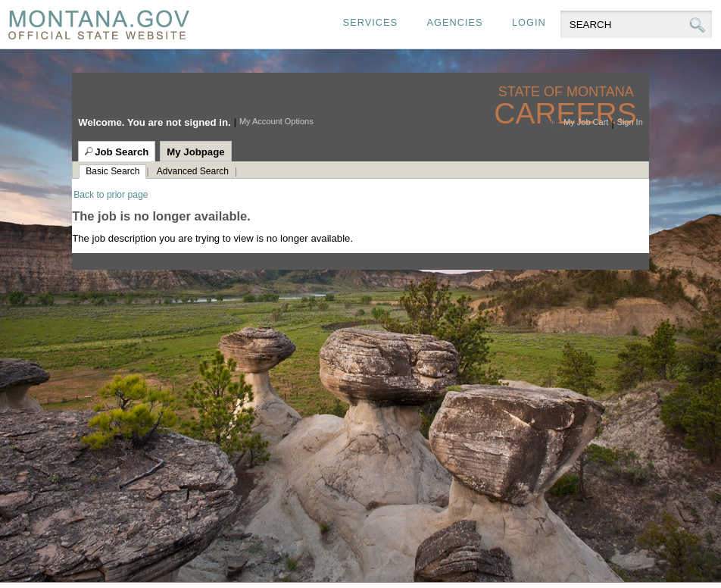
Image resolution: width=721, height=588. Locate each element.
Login (529, 22)
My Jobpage (195, 152)
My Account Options (276, 121)
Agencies (454, 22)
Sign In (630, 122)
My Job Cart (586, 122)
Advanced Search (193, 171)
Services (370, 22)
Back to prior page (111, 195)
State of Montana (568, 92)
